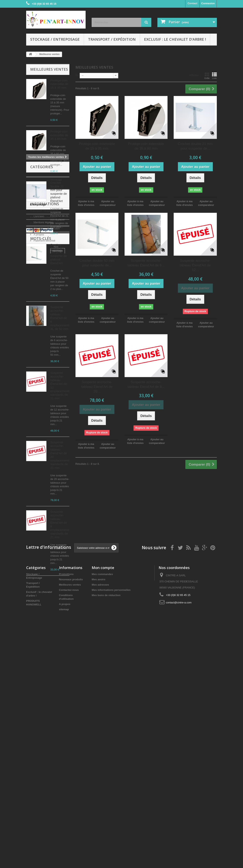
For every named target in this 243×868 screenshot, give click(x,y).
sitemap (64, 842)
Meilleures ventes (49, 69)
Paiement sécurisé (44, 686)
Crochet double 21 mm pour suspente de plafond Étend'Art (59, 192)
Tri (77, 75)
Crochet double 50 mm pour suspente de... (97, 263)
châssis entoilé (38, 730)
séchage (33, 724)
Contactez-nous (69, 823)
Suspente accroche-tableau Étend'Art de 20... (97, 387)
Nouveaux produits (71, 812)
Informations (45, 651)
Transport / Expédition (112, 39)
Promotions (66, 807)
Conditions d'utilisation (46, 674)
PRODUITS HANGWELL (45, 635)
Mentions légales (43, 667)
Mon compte (103, 801)
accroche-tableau (39, 736)
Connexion (208, 3)
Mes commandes (102, 807)
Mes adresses (100, 818)
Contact (192, 3)
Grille (207, 76)
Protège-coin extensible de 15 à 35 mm (59, 84)
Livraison (39, 661)
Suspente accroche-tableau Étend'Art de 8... (146, 384)
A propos (38, 680)
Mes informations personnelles (111, 823)
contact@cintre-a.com (179, 836)
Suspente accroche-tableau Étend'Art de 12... (195, 265)
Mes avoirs (98, 812)
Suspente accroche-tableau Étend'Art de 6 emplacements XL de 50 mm (60, 318)
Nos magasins (42, 692)
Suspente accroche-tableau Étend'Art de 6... (146, 263)
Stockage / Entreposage (55, 39)
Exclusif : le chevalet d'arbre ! (175, 39)
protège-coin (36, 754)
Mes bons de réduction (106, 828)
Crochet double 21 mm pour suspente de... (195, 146)
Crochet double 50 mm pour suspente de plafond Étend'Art (59, 254)
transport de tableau (41, 742)
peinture (49, 724)
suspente (60, 736)
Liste (214, 76)
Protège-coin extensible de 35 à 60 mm (59, 135)
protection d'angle (40, 748)
